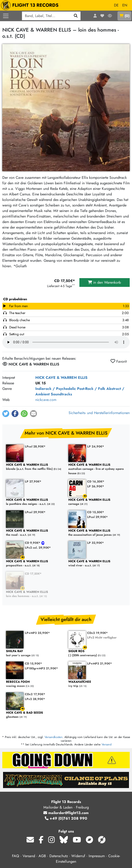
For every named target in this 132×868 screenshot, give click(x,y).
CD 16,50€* (96, 481)
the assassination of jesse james (97, 533)
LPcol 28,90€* (35, 446)
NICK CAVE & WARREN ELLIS (61, 378)
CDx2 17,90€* (35, 694)
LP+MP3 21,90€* (100, 664)
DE (116, 5)
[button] (6, 414)
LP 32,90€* (96, 543)
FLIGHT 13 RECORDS (31, 5)
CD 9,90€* (33, 543)
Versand (106, 744)
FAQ (16, 856)
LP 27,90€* (33, 481)
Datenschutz (59, 856)
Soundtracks (61, 394)
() (124, 16)
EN (125, 5)
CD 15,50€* (96, 512)
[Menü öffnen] (6, 16)
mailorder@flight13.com (66, 813)
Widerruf (78, 856)
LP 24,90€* (96, 446)
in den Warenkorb (104, 282)
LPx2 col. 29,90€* (38, 548)
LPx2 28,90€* (35, 699)
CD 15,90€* (33, 664)
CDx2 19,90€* (97, 633)
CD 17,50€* (33, 574)
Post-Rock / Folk (91, 389)
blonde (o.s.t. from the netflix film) (35, 467)
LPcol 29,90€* (35, 512)
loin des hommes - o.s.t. (35, 594)
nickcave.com (46, 400)
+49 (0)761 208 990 (66, 818)
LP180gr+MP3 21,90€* (41, 668)
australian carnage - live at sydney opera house (97, 469)
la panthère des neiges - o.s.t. (35, 502)
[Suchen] (76, 16)
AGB (42, 856)
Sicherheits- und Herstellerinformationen (99, 413)
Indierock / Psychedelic (56, 389)
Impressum (97, 856)
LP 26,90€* (96, 486)
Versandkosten (54, 737)
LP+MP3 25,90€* (37, 633)
